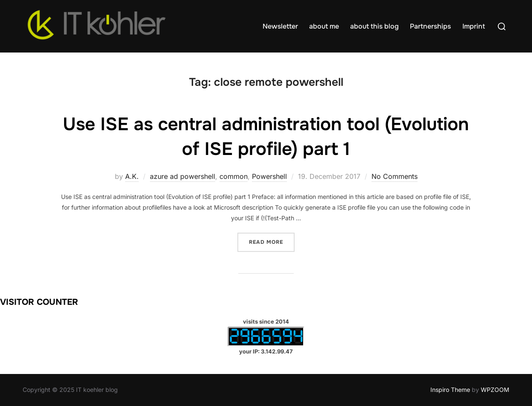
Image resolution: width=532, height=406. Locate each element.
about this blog (374, 26)
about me (324, 26)
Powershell (269, 176)
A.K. (132, 176)
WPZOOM (495, 390)
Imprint (474, 26)
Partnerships (430, 26)
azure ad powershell (183, 176)
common (234, 176)
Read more (272, 241)
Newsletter (280, 26)
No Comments (395, 176)
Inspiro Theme (450, 390)
